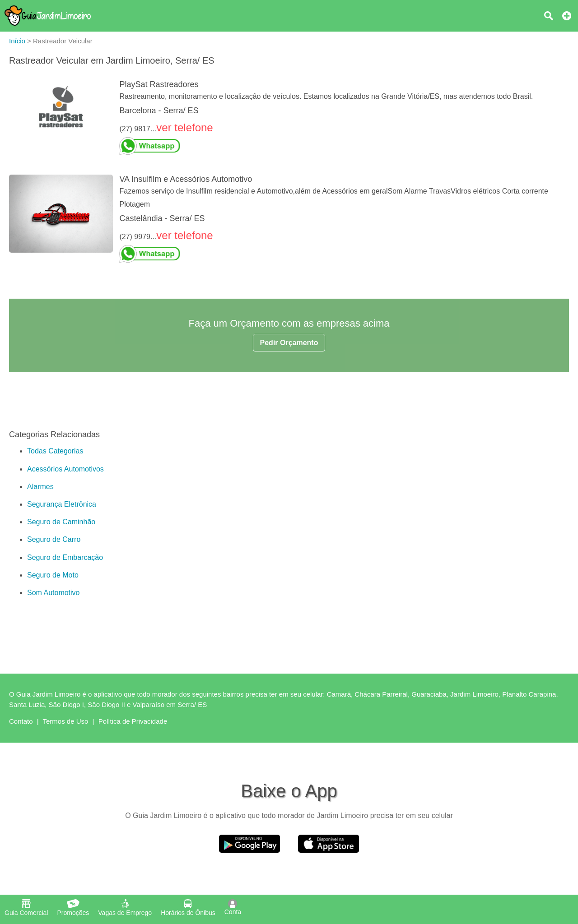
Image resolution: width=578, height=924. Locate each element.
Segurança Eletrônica (62, 504)
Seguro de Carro (54, 539)
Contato (21, 721)
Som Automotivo (54, 593)
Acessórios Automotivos (65, 469)
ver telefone (184, 127)
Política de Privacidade (133, 721)
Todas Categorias (55, 451)
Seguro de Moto (53, 575)
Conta (233, 907)
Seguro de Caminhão (61, 522)
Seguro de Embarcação (65, 557)
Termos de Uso (66, 721)
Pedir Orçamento (289, 343)
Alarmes (40, 487)
